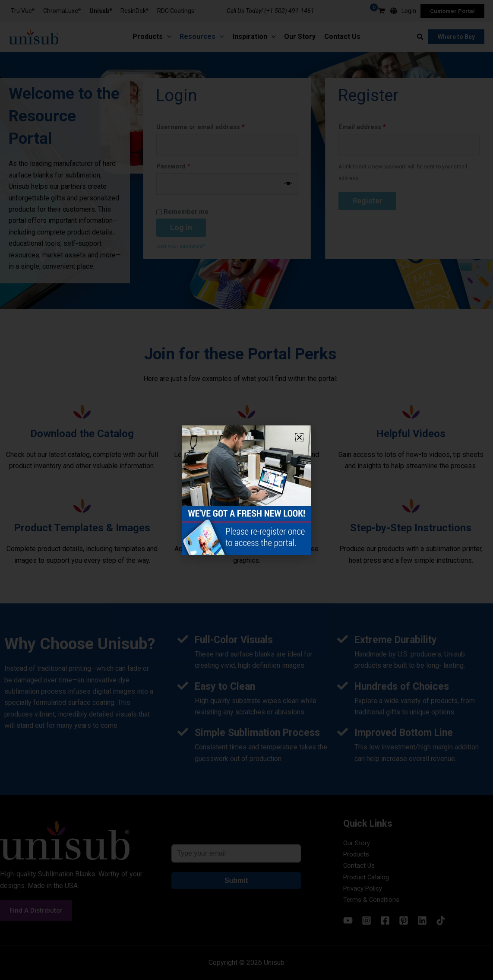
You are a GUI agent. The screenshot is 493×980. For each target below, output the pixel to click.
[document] (246, 490)
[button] (299, 437)
